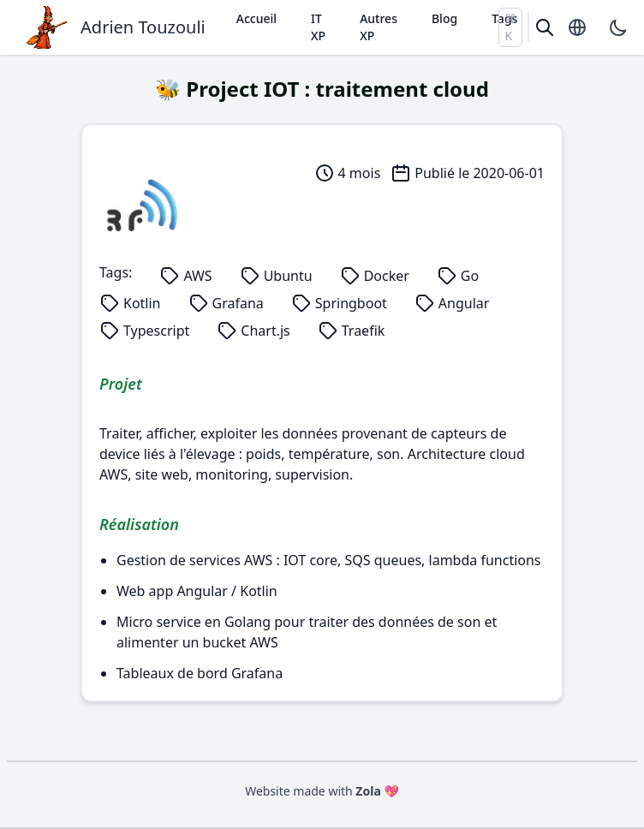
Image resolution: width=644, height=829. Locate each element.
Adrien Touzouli (143, 27)
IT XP (318, 27)
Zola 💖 (377, 791)
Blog (444, 18)
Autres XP (379, 27)
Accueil (256, 18)
